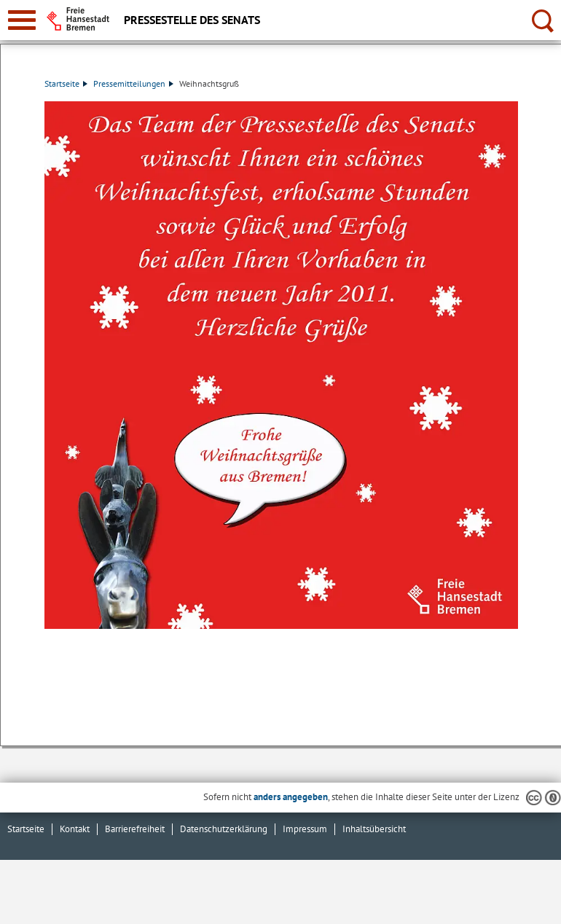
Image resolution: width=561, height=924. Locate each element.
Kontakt (75, 829)
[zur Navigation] (22, 20)
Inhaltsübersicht (374, 829)
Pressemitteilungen (133, 83)
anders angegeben (291, 797)
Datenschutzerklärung (224, 829)
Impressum (305, 829)
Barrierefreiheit (135, 829)
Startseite (66, 83)
